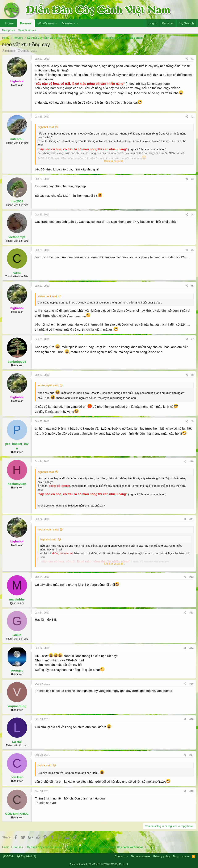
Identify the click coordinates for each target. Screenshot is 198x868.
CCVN (9, 856)
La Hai (17, 742)
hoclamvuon (17, 484)
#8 (192, 375)
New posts (9, 30)
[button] (57, 23)
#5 (192, 250)
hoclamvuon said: (48, 530)
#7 (192, 339)
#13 (191, 613)
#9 (192, 421)
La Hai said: (45, 765)
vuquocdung (17, 706)
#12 (191, 577)
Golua (17, 635)
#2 (192, 117)
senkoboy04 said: (48, 385)
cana (17, 272)
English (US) (27, 856)
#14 (191, 648)
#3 (192, 179)
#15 (191, 684)
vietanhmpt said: (48, 296)
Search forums (27, 30)
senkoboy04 (17, 362)
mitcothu (17, 139)
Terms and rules (140, 856)
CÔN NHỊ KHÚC (17, 814)
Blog (176, 856)
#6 (192, 286)
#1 (192, 59)
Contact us (121, 856)
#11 (191, 519)
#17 (191, 755)
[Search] (186, 23)
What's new (46, 23)
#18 (191, 791)
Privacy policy (162, 856)
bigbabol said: (46, 127)
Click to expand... (114, 161)
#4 (192, 215)
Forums (26, 23)
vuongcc (17, 670)
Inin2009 (17, 201)
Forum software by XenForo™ (99, 864)
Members (69, 23)
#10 (191, 462)
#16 (191, 719)
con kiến (17, 777)
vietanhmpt (17, 237)
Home (9, 23)
